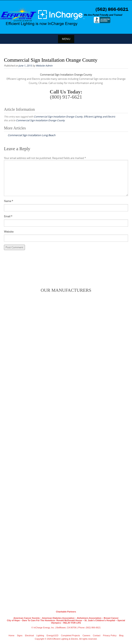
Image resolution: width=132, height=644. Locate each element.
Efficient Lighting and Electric (100, 116)
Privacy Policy (110, 635)
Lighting (40, 635)
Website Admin (44, 65)
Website (9, 232)
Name (9, 201)
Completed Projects (70, 635)
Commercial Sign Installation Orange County (58, 116)
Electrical (29, 635)
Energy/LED (53, 635)
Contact (97, 635)
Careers (86, 635)
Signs (20, 635)
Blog (121, 635)
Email (8, 216)
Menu (66, 39)
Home (11, 635)
